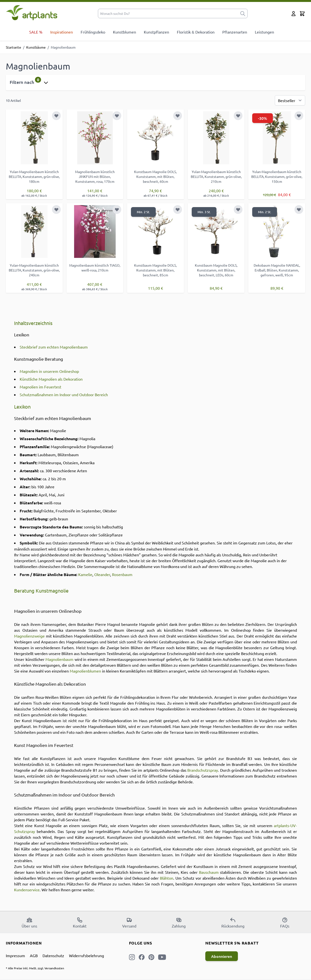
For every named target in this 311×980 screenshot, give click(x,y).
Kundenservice (27, 890)
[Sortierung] (290, 100)
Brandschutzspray (203, 770)
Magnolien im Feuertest (40, 387)
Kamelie (85, 574)
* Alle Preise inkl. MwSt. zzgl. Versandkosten (35, 968)
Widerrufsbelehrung (86, 955)
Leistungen (264, 32)
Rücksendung (233, 923)
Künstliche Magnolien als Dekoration (51, 379)
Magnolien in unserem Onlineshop (49, 371)
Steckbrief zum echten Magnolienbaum (54, 347)
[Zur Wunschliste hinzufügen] (56, 116)
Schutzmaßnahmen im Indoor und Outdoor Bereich (64, 394)
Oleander (102, 574)
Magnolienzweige (29, 636)
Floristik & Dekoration (196, 32)
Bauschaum (209, 872)
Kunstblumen (125, 32)
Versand (129, 923)
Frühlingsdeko (93, 32)
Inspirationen (62, 32)
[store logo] (32, 13)
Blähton (167, 878)
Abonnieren (222, 956)
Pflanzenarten (235, 32)
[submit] (243, 13)
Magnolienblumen (85, 671)
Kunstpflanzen (156, 32)
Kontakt (80, 923)
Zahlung (179, 923)
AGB (34, 955)
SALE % (36, 32)
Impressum (15, 955)
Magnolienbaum (59, 659)
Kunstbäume (36, 47)
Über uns (29, 923)
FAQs (285, 923)
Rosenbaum (122, 574)
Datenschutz (53, 955)
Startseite (13, 47)
